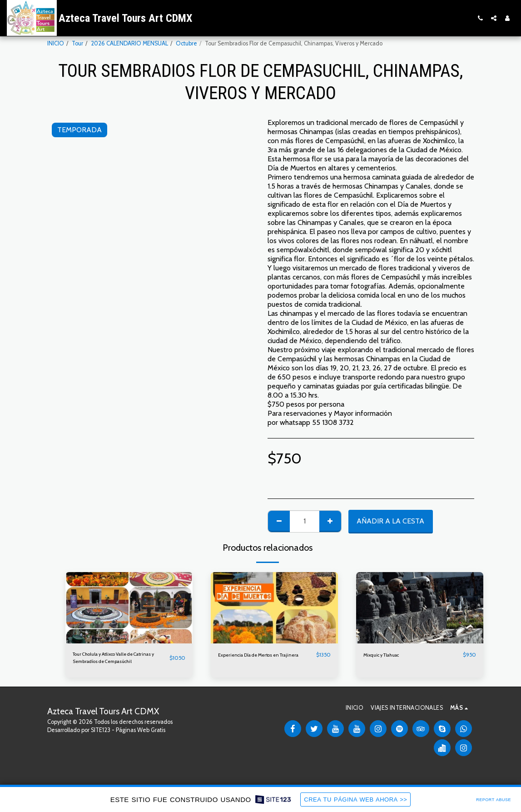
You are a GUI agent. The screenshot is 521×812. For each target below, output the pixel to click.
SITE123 (101, 733)
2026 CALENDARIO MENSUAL (129, 43)
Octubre (186, 43)
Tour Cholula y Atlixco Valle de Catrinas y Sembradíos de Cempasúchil (111, 660)
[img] (129, 608)
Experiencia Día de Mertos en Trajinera (256, 659)
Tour (77, 43)
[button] (480, 18)
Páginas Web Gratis (141, 733)
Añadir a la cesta (390, 521)
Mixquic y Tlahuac (386, 655)
